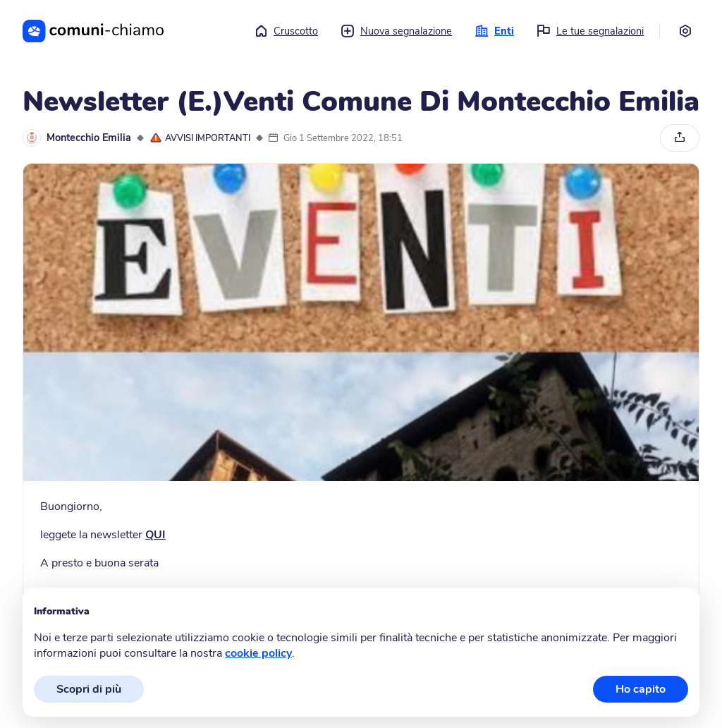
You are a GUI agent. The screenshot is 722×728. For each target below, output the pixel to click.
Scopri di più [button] (89, 689)
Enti (494, 31)
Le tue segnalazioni (590, 31)
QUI (155, 535)
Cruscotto (286, 31)
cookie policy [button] (258, 653)
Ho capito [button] (641, 689)
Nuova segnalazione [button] (396, 31)
